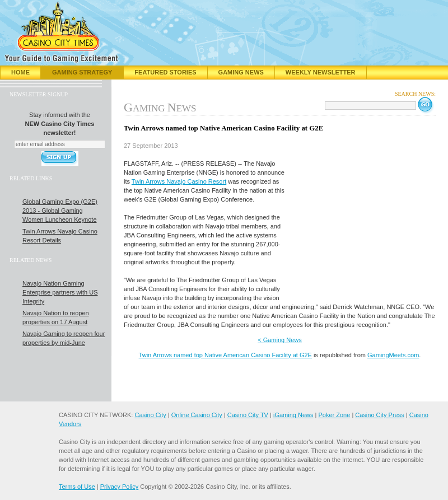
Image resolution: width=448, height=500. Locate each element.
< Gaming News (280, 340)
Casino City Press (379, 415)
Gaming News (241, 72)
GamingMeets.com (393, 355)
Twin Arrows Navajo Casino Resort (179, 181)
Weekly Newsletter (321, 72)
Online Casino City (197, 415)
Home (20, 72)
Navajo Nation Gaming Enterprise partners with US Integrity (60, 292)
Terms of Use (77, 487)
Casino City (150, 415)
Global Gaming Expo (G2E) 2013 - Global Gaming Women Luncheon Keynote (60, 211)
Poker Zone (334, 415)
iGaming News (293, 415)
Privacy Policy (119, 487)
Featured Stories (165, 72)
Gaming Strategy (82, 72)
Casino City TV (248, 415)
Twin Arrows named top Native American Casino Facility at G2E (225, 355)
